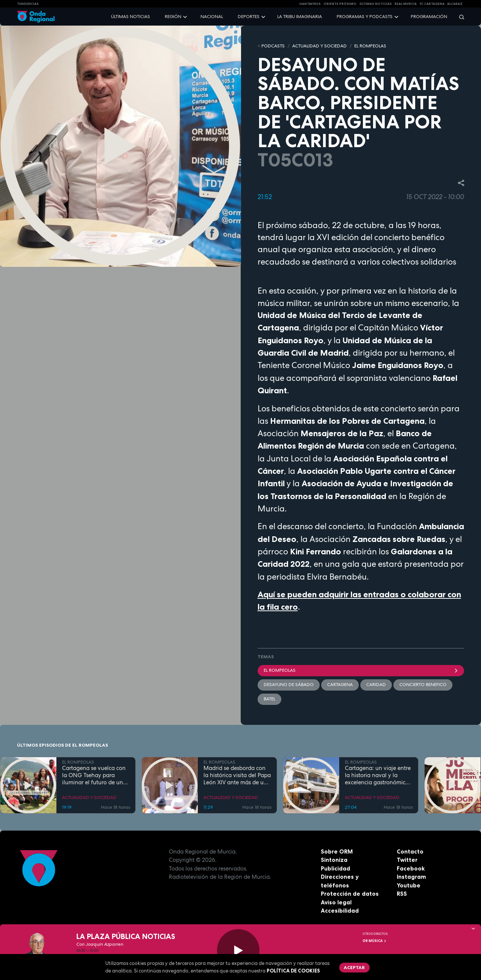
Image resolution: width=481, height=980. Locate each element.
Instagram (411, 877)
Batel (269, 699)
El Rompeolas (361, 670)
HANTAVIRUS (310, 4)
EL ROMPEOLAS (370, 46)
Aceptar (354, 967)
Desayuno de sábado (289, 685)
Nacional (212, 17)
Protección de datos (350, 894)
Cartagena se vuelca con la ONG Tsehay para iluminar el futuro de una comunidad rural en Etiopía (94, 775)
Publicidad (335, 868)
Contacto (410, 851)
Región (173, 17)
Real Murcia (406, 4)
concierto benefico (423, 685)
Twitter (407, 860)
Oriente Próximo (340, 4)
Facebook (411, 868)
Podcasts (273, 46)
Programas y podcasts (365, 17)
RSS (402, 894)
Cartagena (340, 685)
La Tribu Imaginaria (300, 17)
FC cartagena (432, 4)
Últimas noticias (130, 17)
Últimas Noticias (376, 4)
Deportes (249, 17)
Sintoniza (334, 860)
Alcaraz (455, 4)
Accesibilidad (340, 911)
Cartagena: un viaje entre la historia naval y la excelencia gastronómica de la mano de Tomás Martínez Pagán (378, 775)
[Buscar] (459, 17)
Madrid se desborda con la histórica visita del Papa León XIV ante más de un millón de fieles (237, 775)
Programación (429, 17)
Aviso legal (336, 902)
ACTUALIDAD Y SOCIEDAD (319, 46)
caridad (376, 685)
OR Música (375, 941)
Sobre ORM (337, 851)
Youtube (409, 885)
